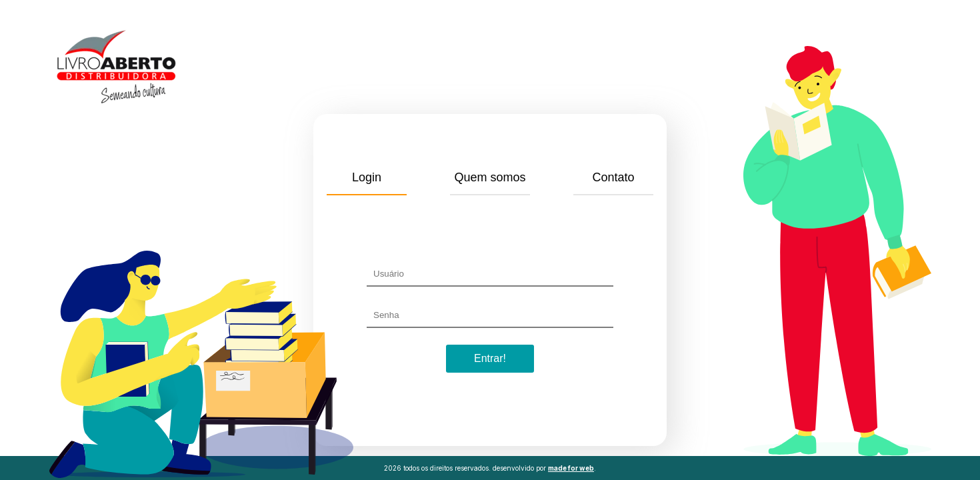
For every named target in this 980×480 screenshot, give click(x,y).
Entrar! (490, 358)
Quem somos (490, 177)
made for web (571, 468)
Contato (613, 177)
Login (367, 177)
